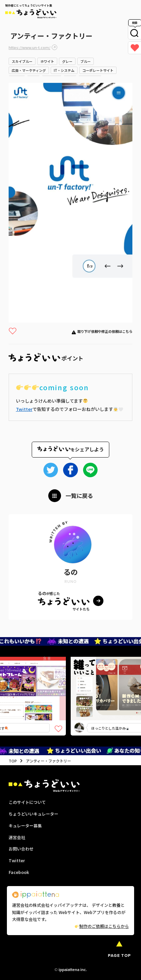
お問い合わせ (21, 849)
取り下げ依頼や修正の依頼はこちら (105, 331)
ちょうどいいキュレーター (33, 814)
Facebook (19, 872)
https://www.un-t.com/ (29, 47)
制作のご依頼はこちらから (102, 926)
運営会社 (17, 837)
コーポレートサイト (98, 70)
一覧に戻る (79, 496)
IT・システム (64, 70)
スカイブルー (22, 61)
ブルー (85, 61)
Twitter (24, 409)
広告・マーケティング (29, 70)
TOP (13, 761)
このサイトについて (27, 802)
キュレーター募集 (25, 825)
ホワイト (47, 61)
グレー (67, 61)
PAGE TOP (119, 955)
